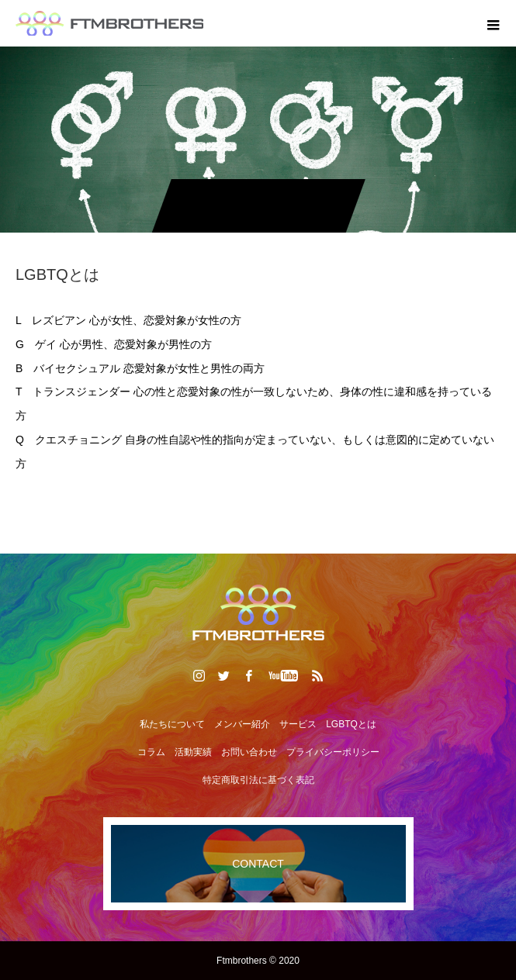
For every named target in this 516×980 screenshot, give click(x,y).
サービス (298, 724)
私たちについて (172, 724)
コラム (151, 752)
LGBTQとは (351, 724)
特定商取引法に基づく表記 (258, 780)
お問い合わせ (249, 752)
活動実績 (193, 752)
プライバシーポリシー (333, 752)
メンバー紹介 (242, 724)
